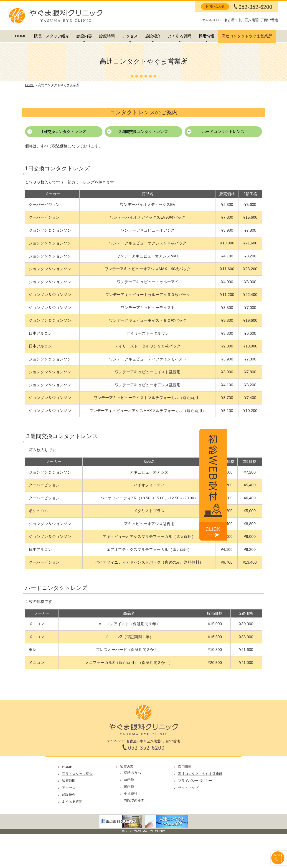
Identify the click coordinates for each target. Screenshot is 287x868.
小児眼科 (131, 793)
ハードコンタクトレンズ (223, 132)
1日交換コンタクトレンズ (64, 132)
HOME (21, 36)
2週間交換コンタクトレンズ (143, 132)
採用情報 (206, 36)
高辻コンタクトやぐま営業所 (247, 36)
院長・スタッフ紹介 (52, 36)
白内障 (129, 779)
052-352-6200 (255, 7)
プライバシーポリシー (195, 781)
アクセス (130, 36)
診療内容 (84, 36)
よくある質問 (180, 36)
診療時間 (107, 36)
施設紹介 (153, 36)
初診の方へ (132, 773)
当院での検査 (134, 800)
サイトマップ (188, 788)
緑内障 (129, 786)
